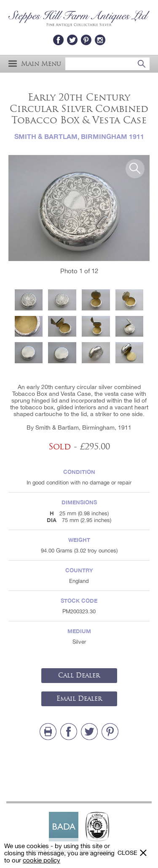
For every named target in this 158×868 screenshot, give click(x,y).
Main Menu (35, 64)
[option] (79, 208)
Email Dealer (79, 699)
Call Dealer (79, 675)
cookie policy (42, 860)
